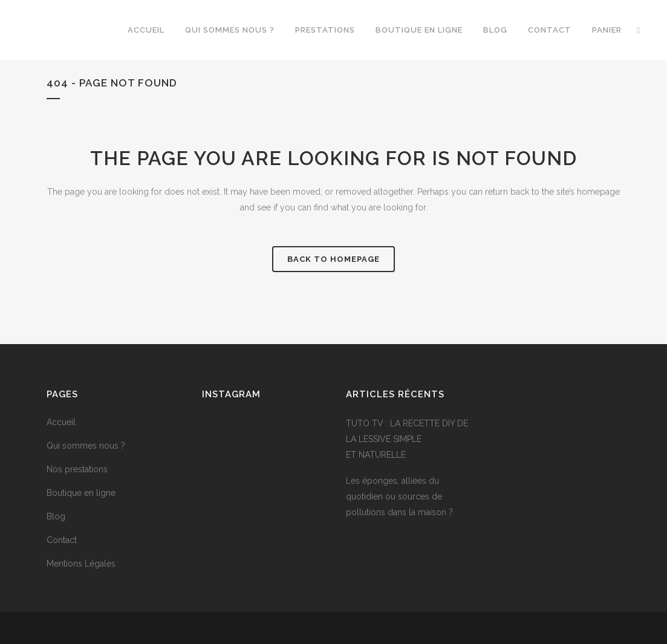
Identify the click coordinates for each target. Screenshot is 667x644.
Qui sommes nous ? (86, 446)
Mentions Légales (81, 564)
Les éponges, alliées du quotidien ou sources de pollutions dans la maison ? (399, 496)
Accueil (61, 422)
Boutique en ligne (81, 493)
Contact (62, 540)
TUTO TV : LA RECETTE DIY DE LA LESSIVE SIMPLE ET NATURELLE (407, 439)
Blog (56, 516)
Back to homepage (333, 259)
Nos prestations (77, 469)
